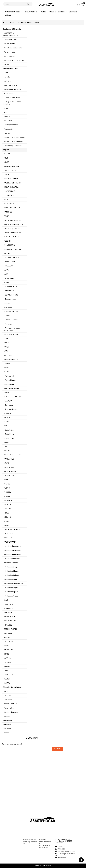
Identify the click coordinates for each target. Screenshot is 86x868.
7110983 (60, 847)
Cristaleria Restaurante (13, 48)
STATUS (7, 484)
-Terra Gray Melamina (12, 229)
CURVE (6, 525)
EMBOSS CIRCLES (10, 170)
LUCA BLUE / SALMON (12, 249)
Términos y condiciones (30, 842)
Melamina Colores (10, 563)
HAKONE (7, 451)
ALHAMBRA (8, 608)
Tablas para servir (10, 125)
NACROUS (7, 418)
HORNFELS (8, 538)
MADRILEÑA (8, 650)
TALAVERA (8, 401)
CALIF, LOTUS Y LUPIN (12, 455)
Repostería (8, 121)
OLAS (6, 600)
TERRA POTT (9, 195)
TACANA (7, 488)
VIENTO (6, 393)
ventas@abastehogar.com (66, 851)
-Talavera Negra (10, 409)
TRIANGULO (8, 604)
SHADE (6, 162)
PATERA (7, 154)
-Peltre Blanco (9, 380)
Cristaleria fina (9, 44)
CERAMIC (7, 364)
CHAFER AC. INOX (10, 85)
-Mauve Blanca (10, 471)
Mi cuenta (42, 840)
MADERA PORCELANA (12, 183)
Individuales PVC (10, 704)
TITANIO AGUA (9, 262)
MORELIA (7, 413)
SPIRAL (6, 347)
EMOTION (7, 662)
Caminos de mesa (10, 712)
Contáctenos (43, 848)
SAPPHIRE (7, 658)
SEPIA (6, 339)
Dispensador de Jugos (12, 89)
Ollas (5, 112)
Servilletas (8, 700)
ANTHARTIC (8, 501)
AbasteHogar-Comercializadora (65, 854)
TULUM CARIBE (9, 278)
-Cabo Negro (9, 434)
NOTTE (6, 654)
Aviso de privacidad (30, 840)
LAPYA (6, 270)
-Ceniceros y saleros (12, 312)
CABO (6, 426)
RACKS (6, 64)
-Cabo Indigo (9, 430)
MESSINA (7, 241)
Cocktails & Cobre (10, 40)
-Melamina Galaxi (11, 579)
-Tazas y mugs (10, 299)
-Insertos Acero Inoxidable (14, 137)
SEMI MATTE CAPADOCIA (13, 397)
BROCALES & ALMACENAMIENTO (11, 34)
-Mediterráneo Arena (12, 546)
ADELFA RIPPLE (9, 355)
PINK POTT (8, 613)
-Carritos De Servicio (12, 98)
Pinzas (6, 733)
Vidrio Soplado (9, 52)
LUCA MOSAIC (9, 245)
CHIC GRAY (8, 633)
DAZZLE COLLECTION (12, 208)
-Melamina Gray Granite (13, 583)
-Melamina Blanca (11, 571)
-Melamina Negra (11, 588)
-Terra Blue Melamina (12, 220)
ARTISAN (7, 505)
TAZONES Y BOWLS (11, 258)
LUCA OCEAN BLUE (11, 179)
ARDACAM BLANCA (11, 166)
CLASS (6, 521)
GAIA (5, 447)
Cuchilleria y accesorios (13, 146)
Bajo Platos (73, 12)
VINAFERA (7, 492)
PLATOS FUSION (10, 191)
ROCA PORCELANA (11, 335)
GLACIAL (7, 679)
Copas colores (9, 56)
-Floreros (7, 316)
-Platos (7, 303)
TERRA (6, 216)
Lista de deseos (45, 845)
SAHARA (7, 683)
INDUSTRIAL (8, 94)
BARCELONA (8, 266)
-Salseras (8, 307)
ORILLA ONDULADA (11, 187)
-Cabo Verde (9, 438)
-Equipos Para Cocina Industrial (12, 103)
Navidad (6, 716)
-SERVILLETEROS (11, 295)
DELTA (6, 200)
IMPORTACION (9, 617)
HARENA (7, 666)
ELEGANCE (8, 625)
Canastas (7, 696)
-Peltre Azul (9, 376)
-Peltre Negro (9, 384)
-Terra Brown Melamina (13, 224)
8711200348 (61, 849)
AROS (6, 691)
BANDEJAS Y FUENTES (12, 530)
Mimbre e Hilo (9, 708)
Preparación (8, 129)
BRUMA (6, 513)
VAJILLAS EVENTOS (11, 237)
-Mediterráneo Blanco (12, 550)
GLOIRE (6, 175)
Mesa (5, 108)
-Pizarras (7, 324)
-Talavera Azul (10, 405)
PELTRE (6, 372)
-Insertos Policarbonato (13, 141)
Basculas (7, 77)
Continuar (58, 749)
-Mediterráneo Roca (12, 559)
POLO (6, 158)
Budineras (7, 81)
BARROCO (7, 509)
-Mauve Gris (8, 476)
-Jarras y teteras (10, 320)
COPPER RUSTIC (10, 629)
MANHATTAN (9, 459)
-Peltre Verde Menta (12, 388)
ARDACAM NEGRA (10, 359)
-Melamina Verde (11, 596)
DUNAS (6, 442)
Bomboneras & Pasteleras (14, 60)
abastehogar (62, 858)
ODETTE (7, 637)
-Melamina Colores (11, 575)
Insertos (7, 133)
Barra (6, 73)
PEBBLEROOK (9, 204)
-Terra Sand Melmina (12, 233)
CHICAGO (7, 517)
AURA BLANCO (9, 675)
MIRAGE (6, 253)
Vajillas (11, 22)
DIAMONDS (8, 212)
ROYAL (6, 480)
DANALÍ (6, 368)
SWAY (6, 351)
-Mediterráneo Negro (12, 554)
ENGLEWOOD (8, 642)
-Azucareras (9, 291)
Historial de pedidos (45, 842)
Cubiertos (7, 729)
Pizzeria (7, 117)
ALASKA (7, 496)
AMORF (6, 422)
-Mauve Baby (9, 467)
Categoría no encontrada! (29, 22)
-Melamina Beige (10, 567)
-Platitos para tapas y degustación (12, 329)
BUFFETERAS (9, 534)
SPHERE (7, 343)
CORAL (6, 646)
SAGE (6, 274)
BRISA (6, 671)
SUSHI (6, 282)
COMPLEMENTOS (10, 287)
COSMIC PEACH (9, 621)
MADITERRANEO (10, 542)
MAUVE (6, 463)
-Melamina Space (11, 592)
